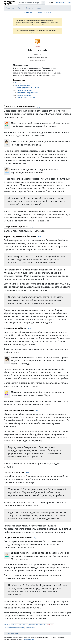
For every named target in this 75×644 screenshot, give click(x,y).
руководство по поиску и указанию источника (32, 32)
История (49, 12)
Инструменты (13, 633)
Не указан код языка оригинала (14, 628)
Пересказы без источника (37, 625)
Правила (30, 8)
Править (39, 12)
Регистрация (60, 3)
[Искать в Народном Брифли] (30, 3)
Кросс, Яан (37, 47)
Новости (39, 8)
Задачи (20, 8)
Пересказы (10, 8)
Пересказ (29, 12)
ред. (39, 107)
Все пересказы (30, 628)
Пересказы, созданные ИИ (19, 625)
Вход (70, 3)
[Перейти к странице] (43, 3)
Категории (7, 625)
